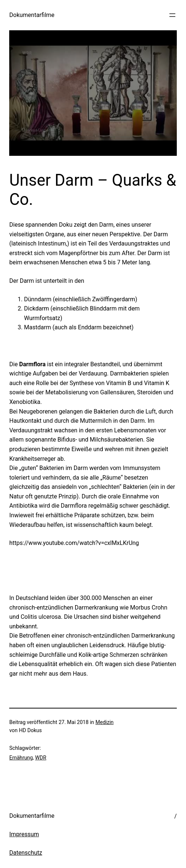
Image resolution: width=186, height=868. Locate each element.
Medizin (104, 722)
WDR (41, 758)
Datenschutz (26, 853)
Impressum (24, 834)
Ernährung (21, 758)
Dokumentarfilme (32, 15)
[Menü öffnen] (172, 15)
